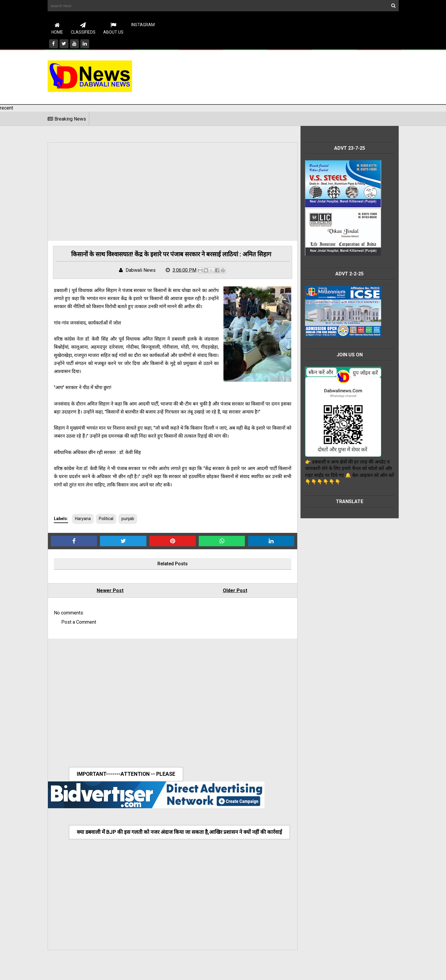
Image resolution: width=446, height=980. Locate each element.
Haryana (83, 528)
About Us (113, 28)
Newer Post (107, 599)
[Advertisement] (290, 76)
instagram (143, 25)
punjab (128, 528)
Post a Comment (79, 631)
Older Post (226, 599)
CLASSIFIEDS (83, 28)
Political (106, 528)
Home (57, 28)
